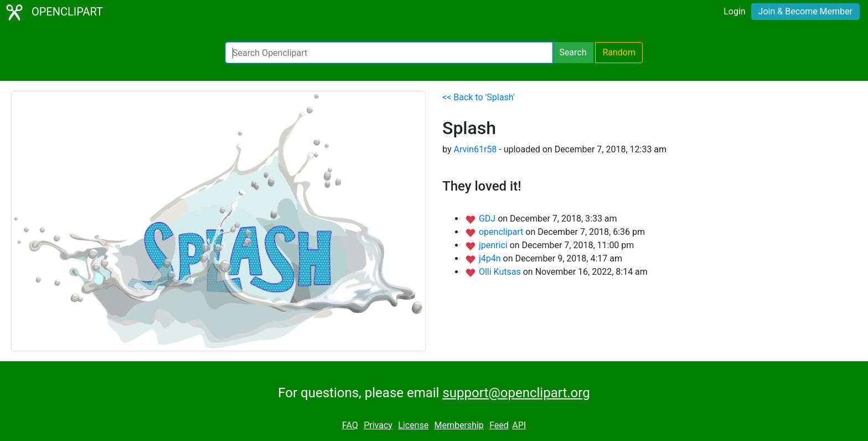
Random (619, 52)
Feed (499, 425)
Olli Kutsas (501, 272)
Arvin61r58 (475, 149)
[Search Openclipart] (389, 53)
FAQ (350, 425)
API (519, 425)
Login (734, 11)
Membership (459, 425)
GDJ (488, 219)
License (413, 425)
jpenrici (494, 245)
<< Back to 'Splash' (478, 97)
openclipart (502, 232)
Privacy (378, 425)
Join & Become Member (805, 11)
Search (573, 52)
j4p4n (491, 258)
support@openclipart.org (516, 393)
